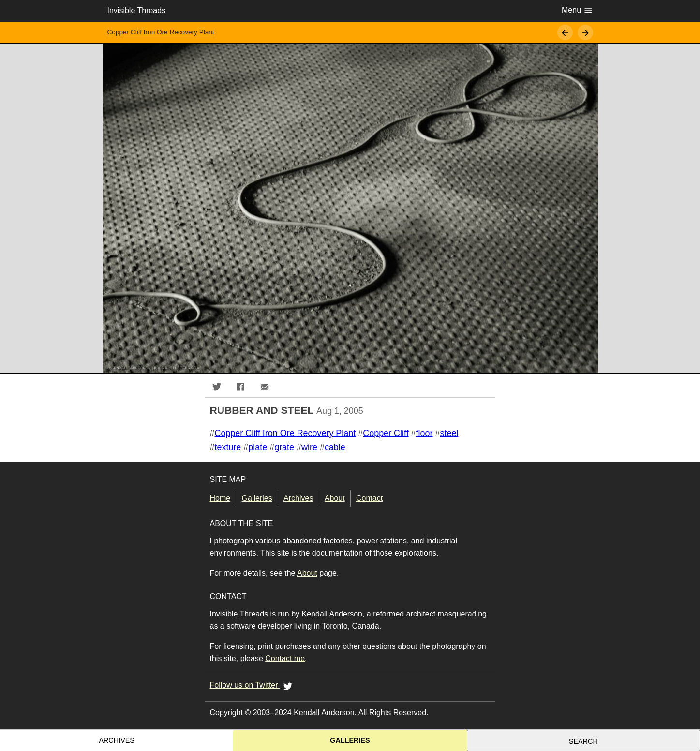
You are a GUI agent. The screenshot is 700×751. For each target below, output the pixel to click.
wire (309, 447)
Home (220, 498)
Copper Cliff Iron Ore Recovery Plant (161, 32)
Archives (298, 498)
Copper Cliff (386, 433)
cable (335, 447)
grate (284, 447)
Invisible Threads (137, 10)
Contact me (285, 658)
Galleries (257, 498)
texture (228, 447)
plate (258, 447)
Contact (369, 498)
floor (424, 433)
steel (449, 433)
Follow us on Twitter (253, 686)
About (335, 498)
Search (583, 741)
